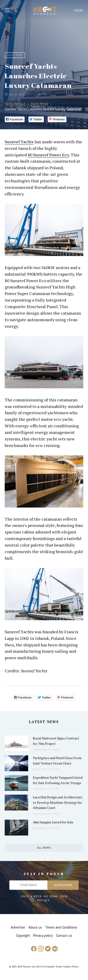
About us (35, 927)
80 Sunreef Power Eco (48, 155)
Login (78, 10)
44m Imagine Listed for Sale (53, 822)
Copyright (23, 935)
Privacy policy (43, 935)
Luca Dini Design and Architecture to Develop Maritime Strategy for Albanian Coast (58, 802)
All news (44, 848)
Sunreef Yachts (19, 142)
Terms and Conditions (61, 927)
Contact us (64, 935)
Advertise (18, 927)
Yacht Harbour (46, 11)
